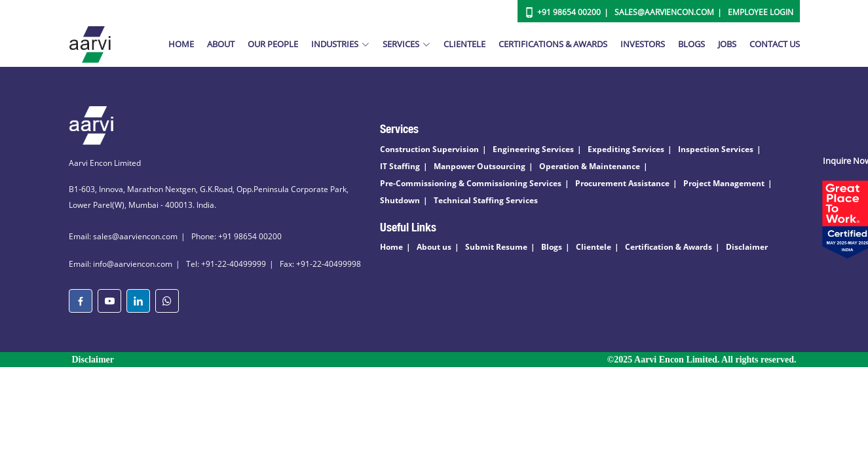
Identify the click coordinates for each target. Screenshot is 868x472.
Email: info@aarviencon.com (121, 264)
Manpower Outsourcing (480, 166)
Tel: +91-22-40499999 (226, 264)
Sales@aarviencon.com (664, 12)
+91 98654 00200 (569, 12)
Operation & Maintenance (590, 166)
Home (181, 44)
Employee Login (761, 12)
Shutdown (400, 200)
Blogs (691, 44)
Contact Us (775, 44)
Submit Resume (496, 247)
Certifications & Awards (553, 44)
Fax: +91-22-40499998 (320, 264)
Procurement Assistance (622, 183)
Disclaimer (747, 247)
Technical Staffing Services (486, 200)
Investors (643, 44)
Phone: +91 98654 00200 (236, 236)
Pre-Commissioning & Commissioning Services (471, 183)
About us (434, 247)
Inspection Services (716, 149)
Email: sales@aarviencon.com (123, 236)
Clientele (464, 44)
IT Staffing (400, 166)
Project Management (724, 183)
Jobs (727, 44)
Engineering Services (533, 149)
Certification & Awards (669, 247)
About (221, 44)
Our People (273, 44)
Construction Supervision (429, 149)
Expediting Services (626, 149)
